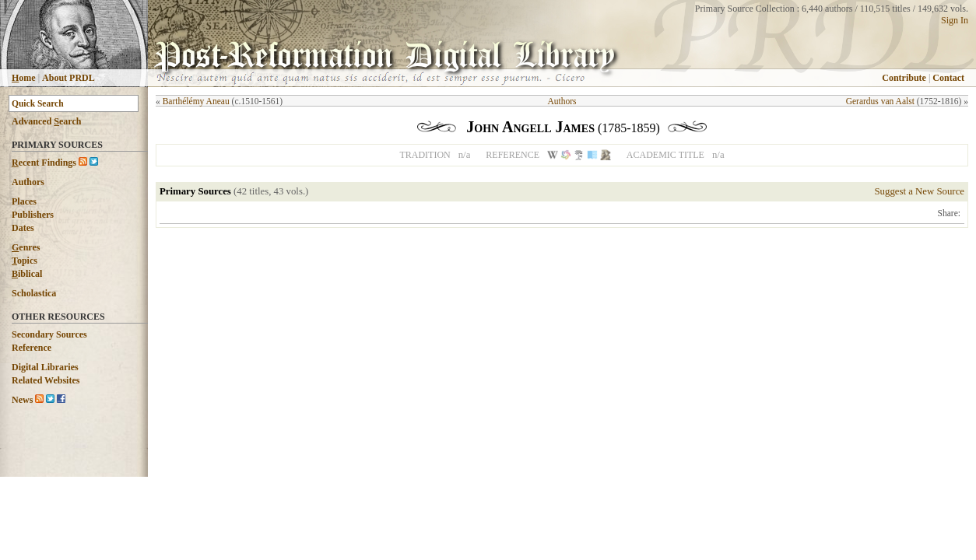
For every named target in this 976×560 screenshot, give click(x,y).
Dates (23, 228)
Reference (32, 348)
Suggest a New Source (919, 191)
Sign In (955, 20)
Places (24, 201)
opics (25, 261)
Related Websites (46, 380)
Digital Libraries (45, 367)
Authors (28, 182)
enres (26, 247)
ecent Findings (44, 163)
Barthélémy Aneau (196, 101)
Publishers (33, 215)
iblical (27, 274)
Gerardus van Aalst (880, 101)
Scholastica (34, 293)
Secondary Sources (49, 334)
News (22, 400)
